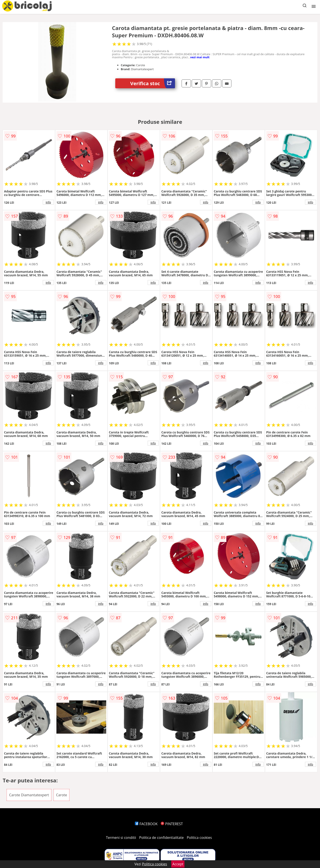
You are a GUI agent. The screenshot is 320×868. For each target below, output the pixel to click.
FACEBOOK (146, 824)
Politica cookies (199, 838)
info (48, 202)
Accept (178, 864)
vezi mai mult (200, 57)
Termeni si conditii (121, 838)
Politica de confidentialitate (162, 838)
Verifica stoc (153, 83)
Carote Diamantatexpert (29, 795)
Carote (61, 795)
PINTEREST (172, 824)
